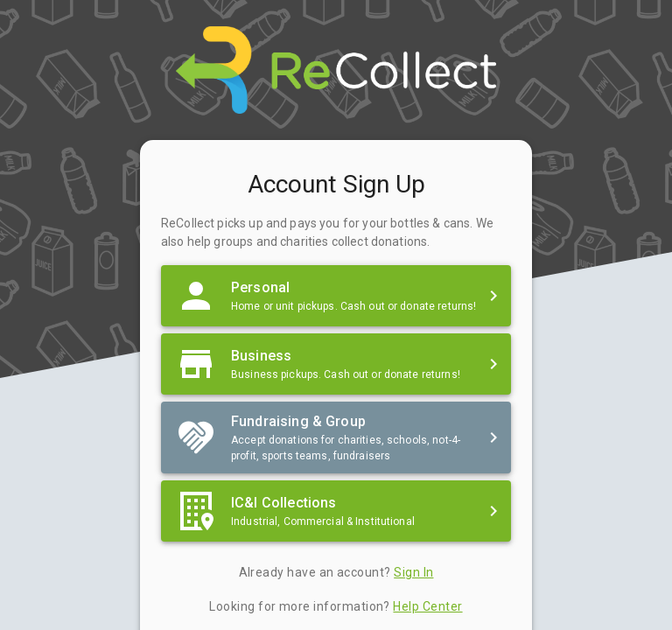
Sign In (413, 572)
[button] (336, 296)
